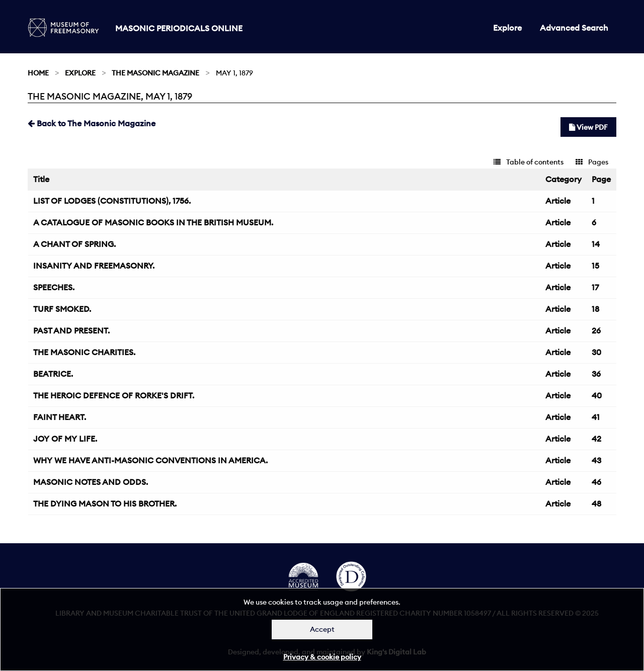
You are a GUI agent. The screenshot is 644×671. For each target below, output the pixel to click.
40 (597, 395)
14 (596, 244)
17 (595, 287)
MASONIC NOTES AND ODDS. (91, 482)
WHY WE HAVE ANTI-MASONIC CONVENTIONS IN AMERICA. (150, 460)
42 (596, 439)
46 (596, 482)
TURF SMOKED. (62, 309)
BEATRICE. (53, 374)
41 (596, 417)
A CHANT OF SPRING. (74, 244)
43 (596, 460)
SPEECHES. (54, 287)
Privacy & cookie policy (322, 657)
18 (595, 309)
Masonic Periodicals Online (179, 28)
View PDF (588, 127)
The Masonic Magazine (155, 73)
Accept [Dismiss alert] (322, 629)
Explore (507, 28)
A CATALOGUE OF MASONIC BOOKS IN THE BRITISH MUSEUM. (153, 222)
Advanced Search (574, 28)
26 (596, 330)
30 (596, 352)
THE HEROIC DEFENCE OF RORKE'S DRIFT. (114, 395)
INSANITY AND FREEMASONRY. (94, 266)
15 (595, 266)
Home (38, 73)
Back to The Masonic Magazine (92, 123)
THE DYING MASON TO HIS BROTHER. (105, 504)
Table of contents (529, 162)
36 (596, 374)
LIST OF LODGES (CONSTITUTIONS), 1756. (112, 201)
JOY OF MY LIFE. (65, 439)
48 (596, 504)
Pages (592, 162)
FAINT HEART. (60, 417)
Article (558, 201)
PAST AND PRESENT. (71, 330)
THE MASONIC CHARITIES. (84, 352)
